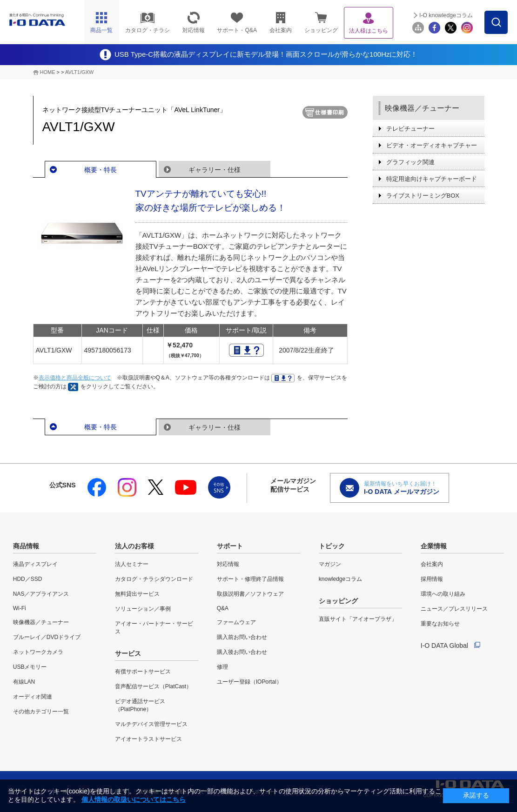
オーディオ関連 (33, 697)
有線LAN (24, 682)
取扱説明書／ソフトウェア (250, 594)
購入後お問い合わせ (242, 652)
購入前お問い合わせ (242, 637)
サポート (230, 546)
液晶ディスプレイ (35, 564)
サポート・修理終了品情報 (250, 579)
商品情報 (26, 546)
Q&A (223, 608)
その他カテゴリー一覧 (41, 712)
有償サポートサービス (143, 672)
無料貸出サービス (137, 594)
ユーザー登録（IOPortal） (249, 682)
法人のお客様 (134, 546)
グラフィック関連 (410, 162)
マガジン (330, 564)
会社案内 (432, 564)
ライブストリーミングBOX (423, 196)
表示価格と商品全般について (75, 378)
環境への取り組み (443, 594)
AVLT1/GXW (79, 72)
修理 (222, 667)
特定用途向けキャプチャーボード (432, 179)
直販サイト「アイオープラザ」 (358, 619)
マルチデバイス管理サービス (151, 724)
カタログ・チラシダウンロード (154, 579)
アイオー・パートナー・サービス (154, 628)
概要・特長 (101, 170)
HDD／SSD (28, 579)
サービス (128, 653)
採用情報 (432, 579)
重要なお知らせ (440, 624)
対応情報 (228, 564)
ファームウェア (236, 622)
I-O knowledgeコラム (446, 15)
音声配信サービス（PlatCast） (153, 686)
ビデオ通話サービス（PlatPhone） (140, 705)
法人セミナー (132, 564)
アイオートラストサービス (148, 739)
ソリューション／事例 (143, 609)
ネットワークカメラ (38, 652)
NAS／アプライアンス (41, 594)
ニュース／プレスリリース (454, 609)
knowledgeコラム (340, 579)
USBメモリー (30, 667)
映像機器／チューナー (422, 108)
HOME (48, 72)
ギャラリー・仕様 (215, 170)
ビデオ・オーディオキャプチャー (432, 145)
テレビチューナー (410, 129)
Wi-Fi (20, 608)
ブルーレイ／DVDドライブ (47, 637)
